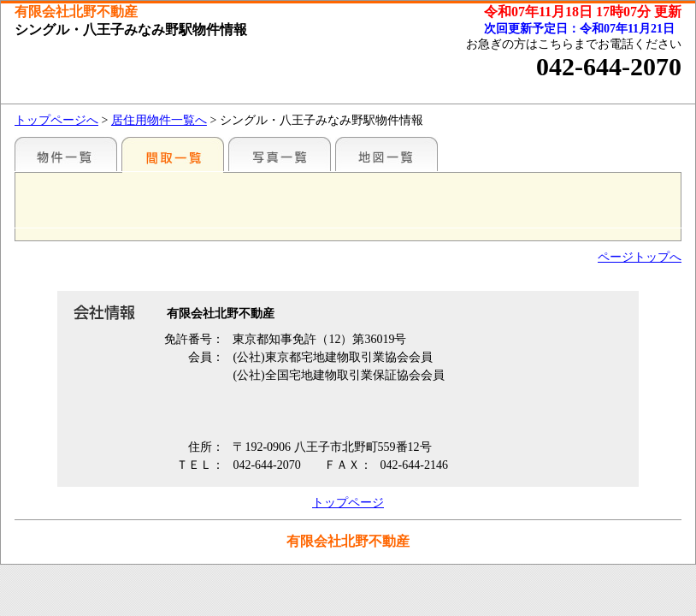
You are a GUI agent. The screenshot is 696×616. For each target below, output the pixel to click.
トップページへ (56, 120)
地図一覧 (386, 154)
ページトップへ (640, 257)
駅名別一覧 (66, 154)
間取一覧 (173, 154)
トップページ (348, 503)
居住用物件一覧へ (159, 120)
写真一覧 (280, 154)
